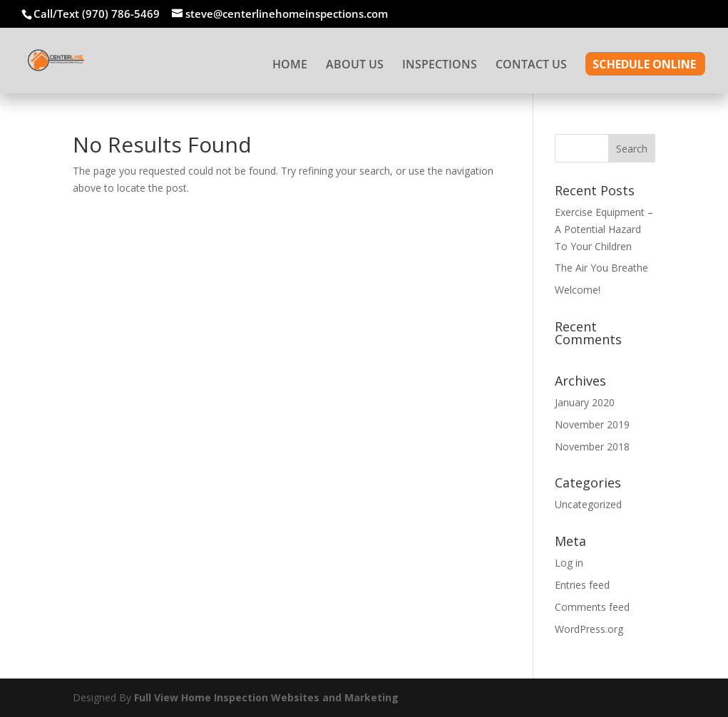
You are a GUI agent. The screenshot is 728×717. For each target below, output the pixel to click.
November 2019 (592, 424)
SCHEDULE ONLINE (644, 66)
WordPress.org (589, 629)
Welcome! (578, 290)
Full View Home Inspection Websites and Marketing (266, 697)
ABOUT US (355, 66)
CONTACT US (531, 66)
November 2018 (592, 447)
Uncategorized (588, 504)
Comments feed (592, 607)
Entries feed (582, 585)
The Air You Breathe (601, 268)
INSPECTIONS (440, 66)
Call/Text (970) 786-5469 (97, 14)
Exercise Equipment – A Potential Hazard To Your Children (604, 229)
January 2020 (585, 402)
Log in (569, 563)
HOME (290, 66)
